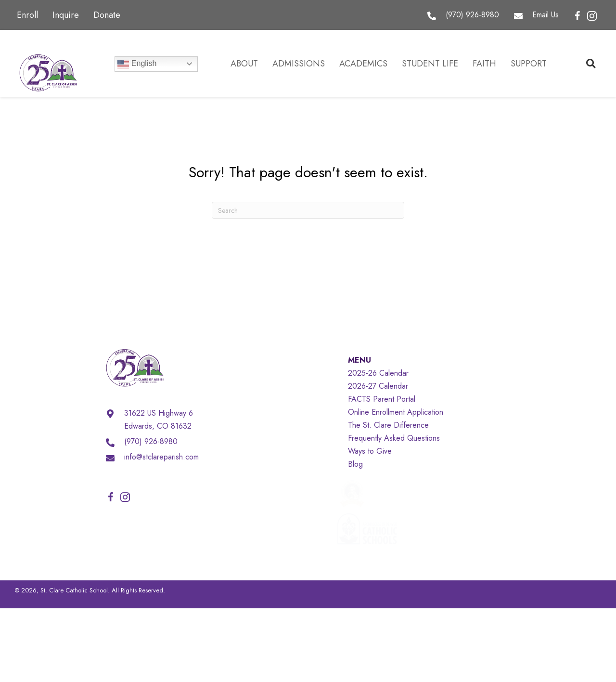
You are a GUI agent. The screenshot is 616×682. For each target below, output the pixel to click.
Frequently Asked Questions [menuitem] (394, 438)
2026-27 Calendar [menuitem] (378, 386)
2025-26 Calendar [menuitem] (378, 373)
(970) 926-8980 (472, 15)
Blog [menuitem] (355, 464)
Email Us (545, 15)
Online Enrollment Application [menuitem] (396, 412)
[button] (577, 16)
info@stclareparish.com (161, 457)
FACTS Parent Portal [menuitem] (382, 399)
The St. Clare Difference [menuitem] (388, 425)
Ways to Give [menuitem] (370, 451)
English (137, 64)
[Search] (308, 210)
